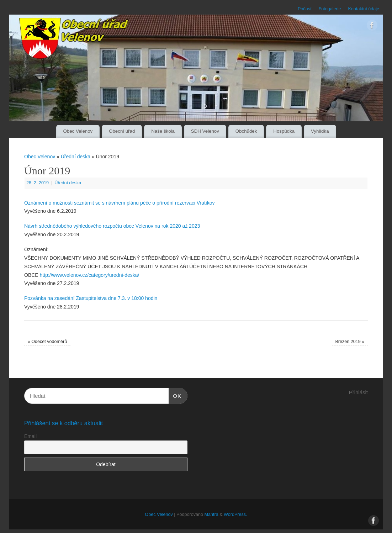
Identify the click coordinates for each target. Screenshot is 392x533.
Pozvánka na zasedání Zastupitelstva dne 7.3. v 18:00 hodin (91, 298)
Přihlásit (358, 392)
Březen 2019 (350, 342)
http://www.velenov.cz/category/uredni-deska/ (90, 275)
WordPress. (235, 514)
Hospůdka (284, 131)
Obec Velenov (78, 131)
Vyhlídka (320, 131)
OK (175, 395)
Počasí (305, 9)
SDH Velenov (205, 131)
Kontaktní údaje (364, 9)
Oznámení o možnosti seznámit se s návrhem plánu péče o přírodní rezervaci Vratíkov (120, 203)
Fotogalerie (330, 9)
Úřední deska (76, 157)
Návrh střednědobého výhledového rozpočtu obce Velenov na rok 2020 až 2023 (112, 226)
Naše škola (163, 131)
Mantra (211, 514)
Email (30, 436)
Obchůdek (246, 131)
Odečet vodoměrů (47, 342)
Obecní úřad (122, 131)
